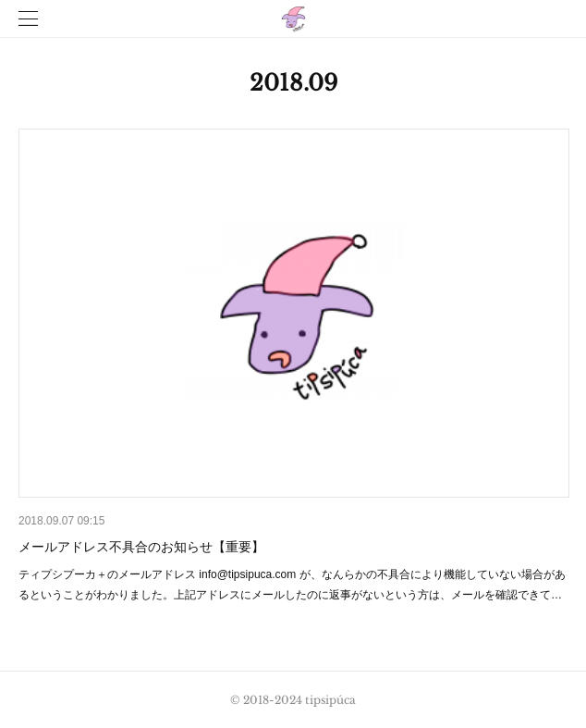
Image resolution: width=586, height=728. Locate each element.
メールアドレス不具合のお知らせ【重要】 (141, 547)
